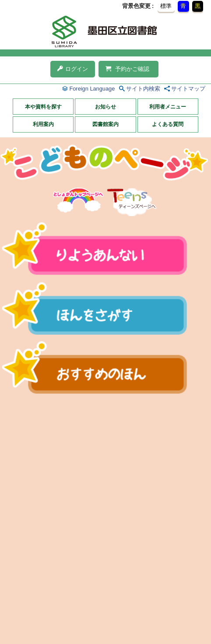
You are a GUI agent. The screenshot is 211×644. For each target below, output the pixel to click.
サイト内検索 (143, 89)
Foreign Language (92, 89)
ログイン (73, 69)
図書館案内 (105, 124)
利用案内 (43, 124)
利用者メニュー (168, 107)
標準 (166, 6)
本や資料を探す (43, 107)
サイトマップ (188, 89)
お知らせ (105, 107)
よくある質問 (168, 124)
